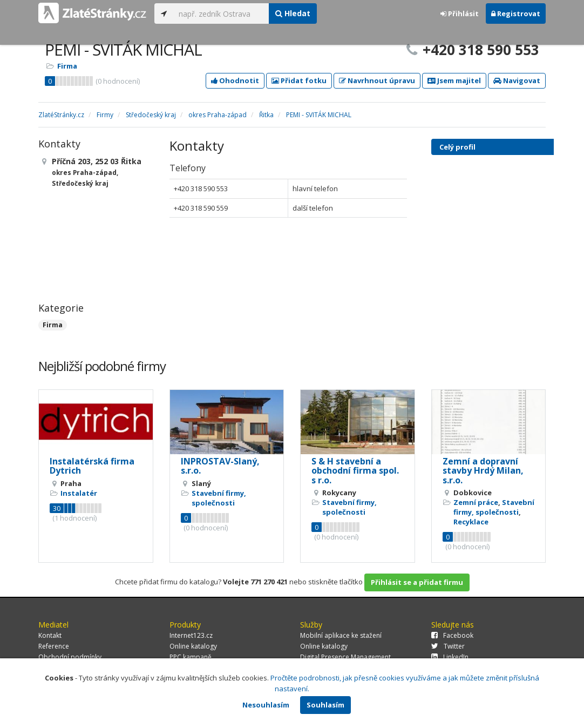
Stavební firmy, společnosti (219, 498)
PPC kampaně (191, 657)
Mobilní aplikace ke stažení (341, 635)
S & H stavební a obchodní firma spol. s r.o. (355, 471)
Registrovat (516, 14)
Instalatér (79, 493)
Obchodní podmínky (70, 657)
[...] (221, 14)
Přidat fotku (299, 80)
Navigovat (517, 80)
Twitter (448, 646)
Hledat (293, 13)
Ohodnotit (235, 80)
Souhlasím (325, 705)
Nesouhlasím (266, 705)
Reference (54, 646)
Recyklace (471, 522)
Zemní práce (476, 502)
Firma (67, 66)
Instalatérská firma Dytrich (92, 466)
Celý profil (457, 147)
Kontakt (50, 635)
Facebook (452, 635)
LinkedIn (450, 657)
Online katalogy (193, 646)
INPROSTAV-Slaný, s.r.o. (220, 466)
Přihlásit (460, 14)
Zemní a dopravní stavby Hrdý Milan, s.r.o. (483, 471)
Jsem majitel (454, 80)
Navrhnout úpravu (377, 80)
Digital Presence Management (345, 657)
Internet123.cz (191, 635)
